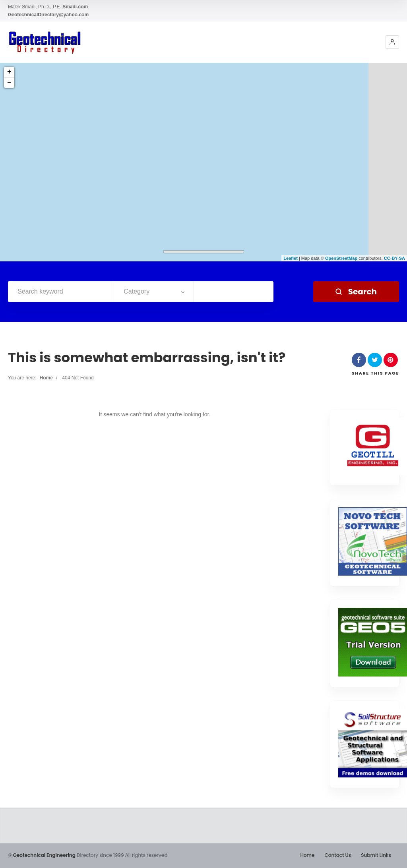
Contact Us (338, 855)
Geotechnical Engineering (44, 855)
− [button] (9, 83)
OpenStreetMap (341, 258)
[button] (392, 42)
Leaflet (290, 258)
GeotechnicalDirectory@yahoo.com (48, 15)
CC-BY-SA (394, 258)
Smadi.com (75, 7)
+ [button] (9, 72)
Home (46, 378)
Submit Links (376, 855)
